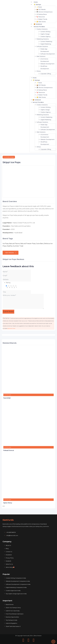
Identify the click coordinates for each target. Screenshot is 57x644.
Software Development (48, 54)
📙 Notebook (38, 24)
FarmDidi (7, 398)
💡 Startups (37, 5)
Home (36, 2)
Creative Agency (45, 36)
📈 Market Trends (42, 19)
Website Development (47, 64)
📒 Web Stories (41, 22)
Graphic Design (45, 34)
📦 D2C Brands (41, 9)
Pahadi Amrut (9, 450)
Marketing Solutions (43, 39)
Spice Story (8, 503)
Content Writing (45, 32)
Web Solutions (41, 56)
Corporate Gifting (46, 74)
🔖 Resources (41, 17)
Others (39, 71)
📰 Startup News (42, 14)
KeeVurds (8, 520)
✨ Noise (39, 7)
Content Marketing (46, 42)
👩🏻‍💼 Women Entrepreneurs (44, 12)
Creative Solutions (42, 29)
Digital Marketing (46, 44)
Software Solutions (42, 46)
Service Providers (39, 27)
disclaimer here (11, 328)
